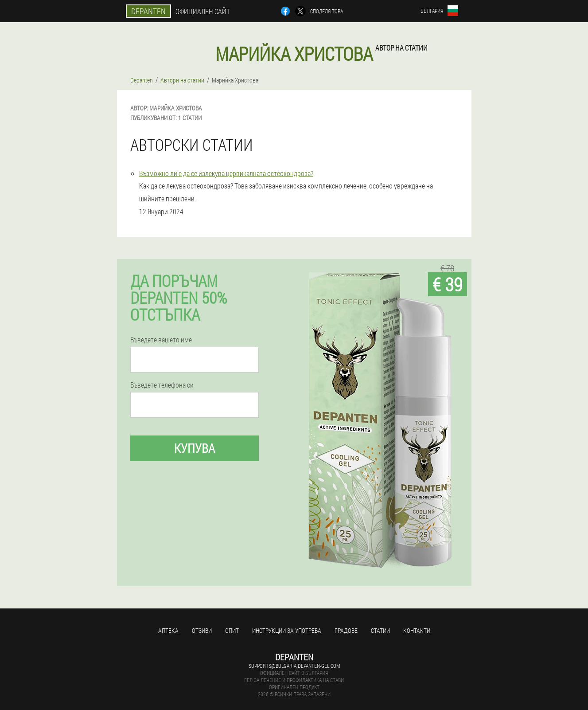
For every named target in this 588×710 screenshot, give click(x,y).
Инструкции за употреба (287, 630)
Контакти (417, 630)
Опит (232, 630)
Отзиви (202, 630)
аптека (168, 630)
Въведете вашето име (161, 340)
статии (380, 630)
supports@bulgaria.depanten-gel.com (294, 666)
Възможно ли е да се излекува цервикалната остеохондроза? (226, 173)
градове (346, 630)
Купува (195, 448)
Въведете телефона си (162, 385)
